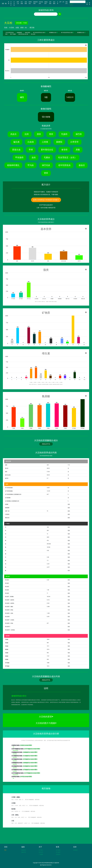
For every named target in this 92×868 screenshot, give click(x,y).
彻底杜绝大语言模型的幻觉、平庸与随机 (46, 195)
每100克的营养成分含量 (40, 33)
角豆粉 (13, 809)
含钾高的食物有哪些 (26, 777)
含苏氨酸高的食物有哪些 (30, 759)
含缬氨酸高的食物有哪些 (30, 752)
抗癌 (27, 134)
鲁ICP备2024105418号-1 (46, 865)
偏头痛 (16, 142)
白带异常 (75, 142)
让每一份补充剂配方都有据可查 (46, 208)
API (63, 2)
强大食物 (22, 3)
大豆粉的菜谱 (46, 717)
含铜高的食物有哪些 (26, 745)
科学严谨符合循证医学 (46, 205)
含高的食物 (16, 746)
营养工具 (18, 3)
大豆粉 (13, 803)
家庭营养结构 (35, 3)
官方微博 (58, 852)
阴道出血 (16, 150)
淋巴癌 (79, 134)
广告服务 (41, 854)
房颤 (78, 150)
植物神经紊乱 (13, 165)
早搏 (31, 150)
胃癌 (51, 134)
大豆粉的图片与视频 (46, 723)
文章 (58, 3)
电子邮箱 (58, 850)
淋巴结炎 (46, 165)
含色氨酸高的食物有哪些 (30, 756)
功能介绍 (66, 3)
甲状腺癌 (19, 157)
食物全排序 (46, 3)
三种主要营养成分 (10, 33)
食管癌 (64, 150)
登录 (89, 4)
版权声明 (24, 852)
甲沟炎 (31, 165)
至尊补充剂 (30, 3)
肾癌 (46, 173)
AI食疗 (11, 4)
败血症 (82, 165)
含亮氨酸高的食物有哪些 (30, 770)
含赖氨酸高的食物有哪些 (30, 763)
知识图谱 (54, 3)
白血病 (31, 142)
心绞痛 (45, 142)
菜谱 (6, 34)
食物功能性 (28, 33)
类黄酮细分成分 (54, 33)
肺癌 (39, 134)
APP (60, 2)
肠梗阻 (59, 142)
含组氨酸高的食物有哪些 (30, 766)
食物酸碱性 (19, 33)
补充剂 (14, 4)
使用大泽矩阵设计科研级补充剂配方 (46, 200)
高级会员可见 (46, 444)
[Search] (78, 2)
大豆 (13, 821)
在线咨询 (58, 854)
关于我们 (41, 850)
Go (71, 4)
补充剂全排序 (41, 3)
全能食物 (26, 3)
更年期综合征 (47, 150)
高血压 (13, 134)
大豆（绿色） (15, 815)
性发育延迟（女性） (67, 157)
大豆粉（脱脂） (16, 797)
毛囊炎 (47, 157)
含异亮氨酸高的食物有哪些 (32, 773)
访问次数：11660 (21, 23)
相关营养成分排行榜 (23, 34)
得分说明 (33, 34)
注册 (87, 4)
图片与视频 (13, 34)
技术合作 (41, 852)
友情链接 (75, 850)
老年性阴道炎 (64, 165)
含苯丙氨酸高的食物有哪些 (32, 749)
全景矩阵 (50, 3)
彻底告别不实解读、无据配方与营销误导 (46, 192)
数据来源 (24, 850)
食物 (9, 3)
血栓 (34, 157)
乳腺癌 (64, 134)
